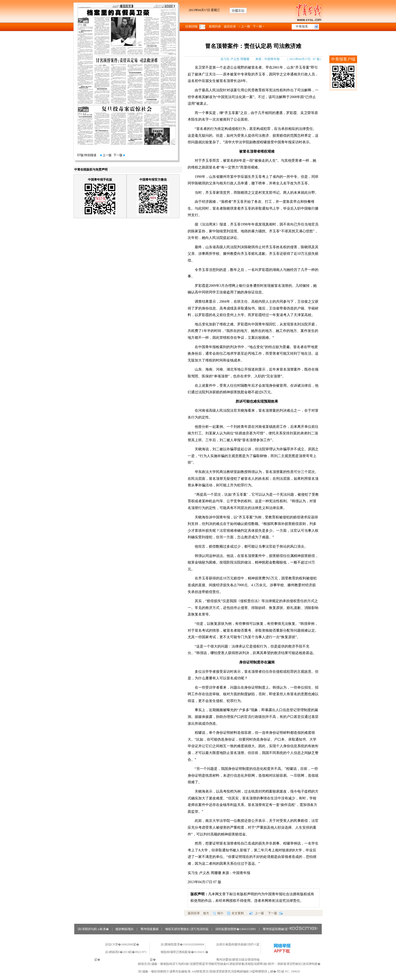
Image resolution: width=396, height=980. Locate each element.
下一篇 (275, 913)
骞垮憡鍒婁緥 (150, 929)
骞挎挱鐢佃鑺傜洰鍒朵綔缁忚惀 (238, 960)
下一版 (119, 155)
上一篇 (256, 913)
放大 (206, 913)
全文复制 (235, 913)
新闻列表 (215, 26)
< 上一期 (244, 26)
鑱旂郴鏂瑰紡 (125, 929)
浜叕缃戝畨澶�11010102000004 (182, 944)
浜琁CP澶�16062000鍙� (122, 944)
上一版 (106, 155)
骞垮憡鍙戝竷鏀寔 (291, 929)
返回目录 (230, 26)
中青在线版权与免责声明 (91, 170)
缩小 (218, 913)
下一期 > (259, 26)
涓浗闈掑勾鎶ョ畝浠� (93, 929)
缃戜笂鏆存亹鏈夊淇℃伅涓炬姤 (187, 929)
